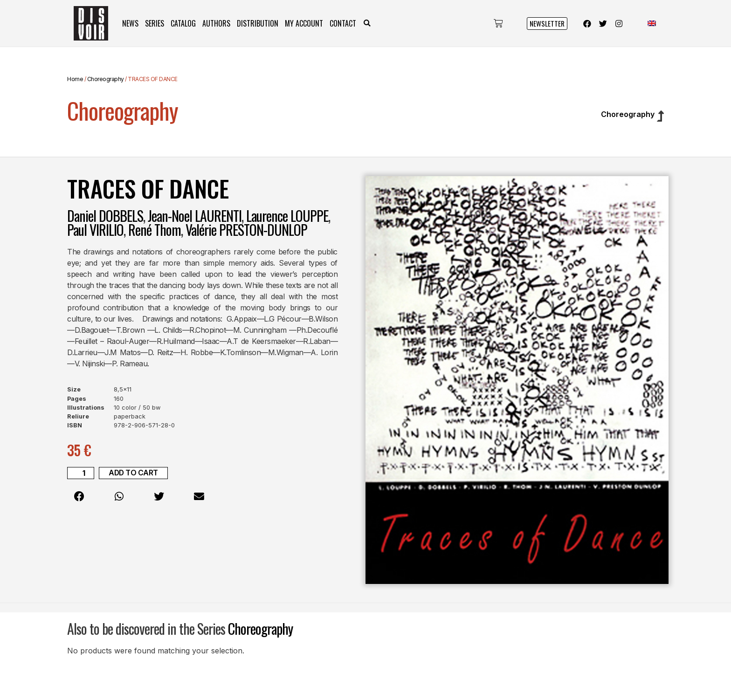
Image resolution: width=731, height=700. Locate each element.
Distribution (258, 23)
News (130, 23)
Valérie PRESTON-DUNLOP (246, 230)
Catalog (183, 23)
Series (155, 23)
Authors (216, 23)
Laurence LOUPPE (287, 216)
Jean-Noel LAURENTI (195, 216)
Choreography (106, 79)
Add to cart (134, 473)
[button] (367, 24)
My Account (304, 23)
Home (75, 79)
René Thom (155, 230)
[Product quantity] (81, 473)
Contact (343, 23)
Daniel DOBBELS (105, 216)
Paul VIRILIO (95, 230)
